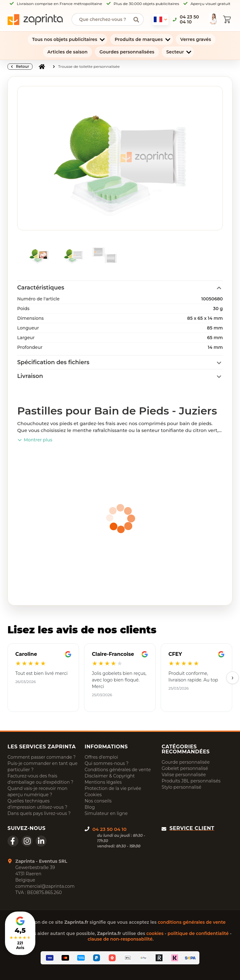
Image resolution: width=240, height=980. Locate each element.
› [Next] (233, 678)
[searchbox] (103, 19)
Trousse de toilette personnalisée (89, 67)
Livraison (30, 376)
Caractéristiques (41, 288)
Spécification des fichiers (53, 362)
